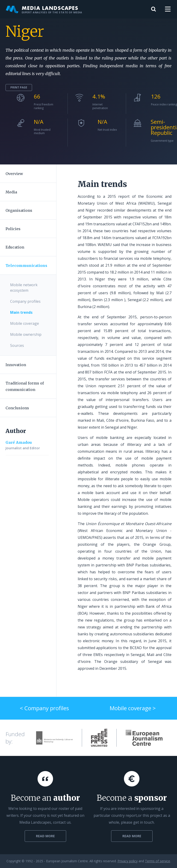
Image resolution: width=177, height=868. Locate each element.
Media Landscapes (44, 9)
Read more (45, 836)
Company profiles (25, 301)
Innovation (16, 365)
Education (15, 247)
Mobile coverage (25, 323)
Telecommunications (26, 266)
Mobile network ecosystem (24, 288)
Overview (14, 174)
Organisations (19, 210)
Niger (25, 31)
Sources (17, 345)
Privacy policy (128, 861)
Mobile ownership (26, 334)
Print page (19, 87)
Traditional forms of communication (25, 386)
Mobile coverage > (133, 708)
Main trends (21, 312)
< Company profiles (44, 708)
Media (11, 192)
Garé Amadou (19, 442)
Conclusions (17, 408)
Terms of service (158, 861)
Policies (13, 229)
